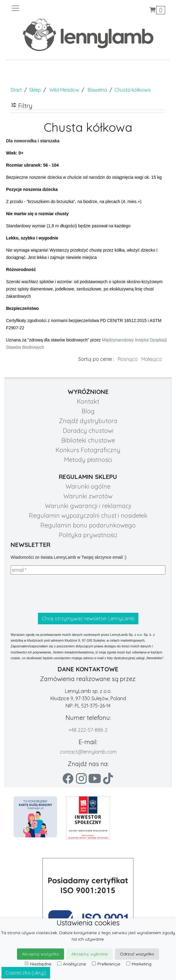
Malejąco (152, 359)
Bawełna (97, 90)
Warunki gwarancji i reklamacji (88, 506)
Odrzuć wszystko (137, 954)
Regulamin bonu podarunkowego (88, 525)
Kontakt (88, 401)
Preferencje (106, 964)
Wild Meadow (64, 90)
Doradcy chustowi (88, 431)
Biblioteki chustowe (88, 440)
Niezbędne (38, 964)
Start (16, 90)
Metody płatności (88, 460)
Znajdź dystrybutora (88, 421)
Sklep (35, 90)
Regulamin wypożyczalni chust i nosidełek (88, 515)
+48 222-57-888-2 (88, 730)
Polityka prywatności (88, 535)
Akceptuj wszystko (41, 954)
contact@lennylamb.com (88, 752)
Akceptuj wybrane (90, 954)
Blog (88, 411)
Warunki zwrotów (88, 496)
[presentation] (57, 594)
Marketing (139, 964)
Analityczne (72, 964)
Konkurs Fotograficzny (88, 450)
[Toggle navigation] (49, 8)
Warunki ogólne (88, 486)
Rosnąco (128, 359)
